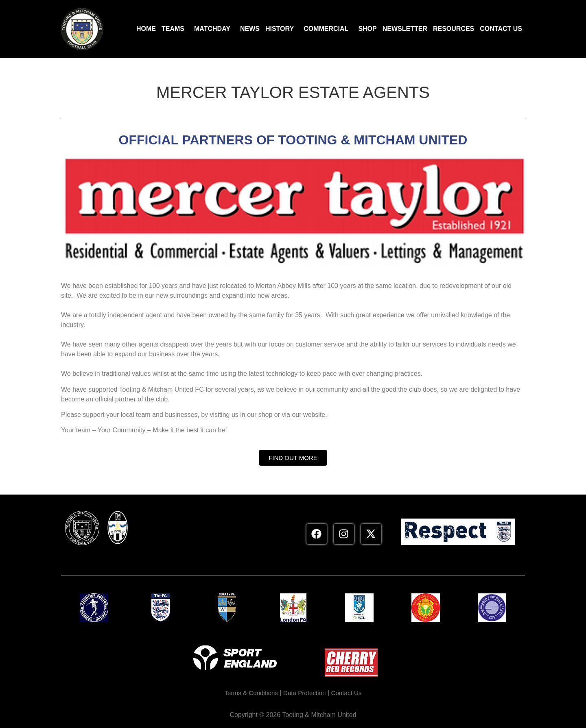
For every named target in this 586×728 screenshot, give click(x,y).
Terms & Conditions (249, 693)
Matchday (212, 29)
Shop (367, 29)
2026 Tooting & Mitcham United (311, 715)
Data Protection (305, 693)
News (250, 29)
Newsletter (405, 29)
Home (146, 29)
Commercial (326, 29)
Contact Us (501, 29)
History (280, 29)
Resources (454, 29)
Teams (173, 29)
